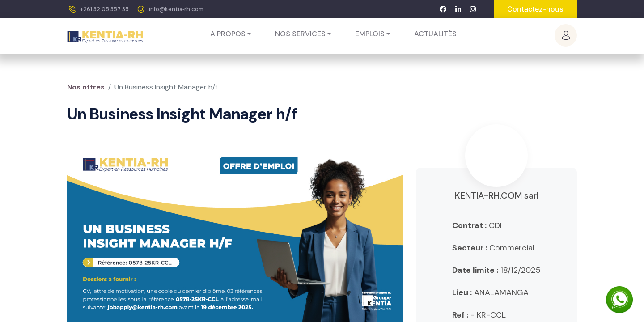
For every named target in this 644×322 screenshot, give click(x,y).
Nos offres (86, 87)
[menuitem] (435, 34)
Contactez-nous (535, 9)
